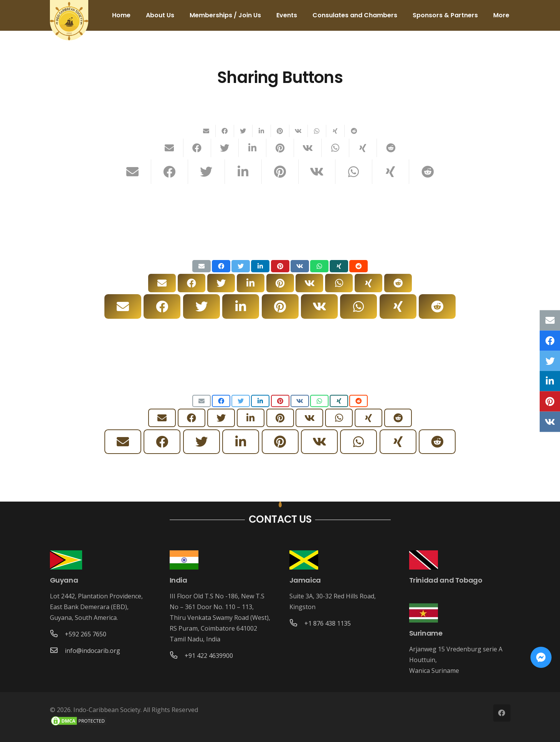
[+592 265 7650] (58, 634)
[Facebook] (502, 713)
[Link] (69, 21)
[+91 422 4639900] (177, 656)
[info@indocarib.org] (58, 651)
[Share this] (225, 131)
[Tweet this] (243, 131)
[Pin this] (280, 131)
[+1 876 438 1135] (297, 623)
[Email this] (206, 131)
